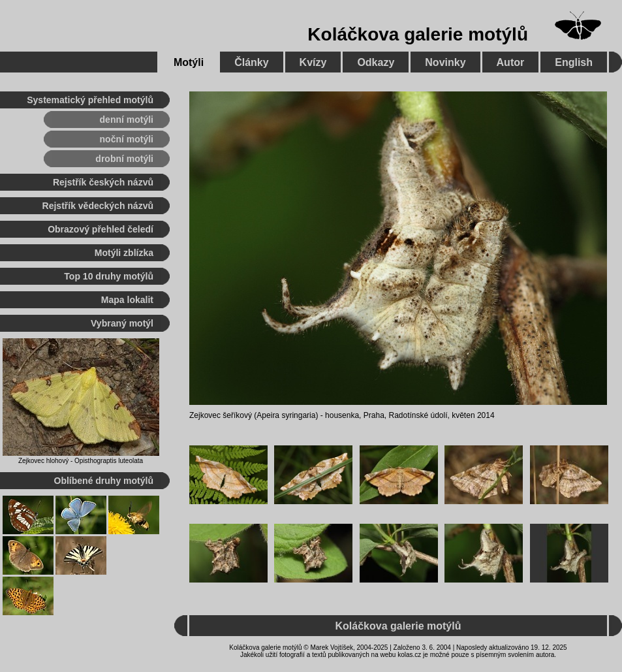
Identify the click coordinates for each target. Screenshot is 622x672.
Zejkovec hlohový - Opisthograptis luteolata (81, 461)
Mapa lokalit (127, 300)
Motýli (189, 62)
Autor (511, 62)
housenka (342, 415)
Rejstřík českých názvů (103, 182)
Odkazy (376, 62)
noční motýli (127, 139)
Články (251, 62)
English (574, 62)
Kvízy (313, 62)
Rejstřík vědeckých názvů (98, 206)
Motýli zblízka (124, 253)
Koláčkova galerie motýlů (418, 34)
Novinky (445, 62)
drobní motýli (124, 159)
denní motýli (127, 120)
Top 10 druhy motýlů (109, 276)
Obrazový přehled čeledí (101, 229)
